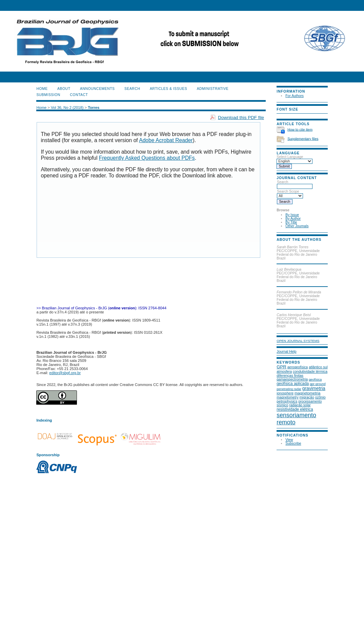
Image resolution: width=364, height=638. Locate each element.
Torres (94, 108)
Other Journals (297, 226)
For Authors (295, 96)
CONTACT (79, 95)
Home (42, 89)
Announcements (97, 89)
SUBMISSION (48, 95)
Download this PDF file (241, 118)
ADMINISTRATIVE (213, 89)
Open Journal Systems (298, 341)
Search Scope (290, 194)
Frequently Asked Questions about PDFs (147, 158)
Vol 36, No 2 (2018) (67, 108)
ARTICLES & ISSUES (168, 89)
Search (295, 184)
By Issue (292, 215)
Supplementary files (303, 139)
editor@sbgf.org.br (65, 373)
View (289, 440)
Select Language (290, 157)
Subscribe (293, 443)
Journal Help (286, 352)
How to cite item (300, 129)
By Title (291, 222)
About (64, 89)
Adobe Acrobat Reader (166, 140)
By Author (293, 219)
